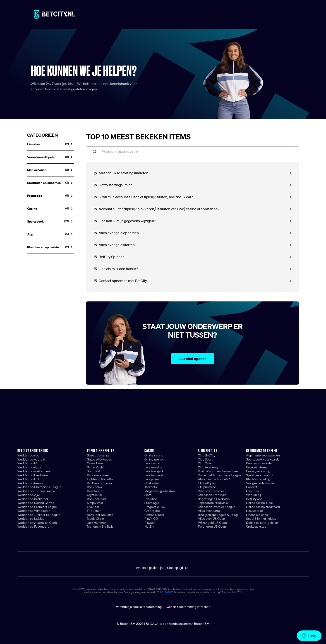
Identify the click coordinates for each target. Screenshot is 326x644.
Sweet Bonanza (98, 455)
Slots (148, 495)
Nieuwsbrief (254, 511)
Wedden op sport (30, 455)
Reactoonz (95, 491)
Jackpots (151, 487)
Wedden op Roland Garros (36, 503)
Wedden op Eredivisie (33, 475)
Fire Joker (94, 511)
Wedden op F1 (27, 463)
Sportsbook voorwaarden (264, 459)
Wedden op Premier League (37, 507)
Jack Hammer (96, 523)
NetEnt (149, 526)
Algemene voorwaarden (263, 455)
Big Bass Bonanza (99, 483)
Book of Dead (96, 499)
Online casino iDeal (259, 503)
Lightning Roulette (100, 479)
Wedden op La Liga (31, 519)
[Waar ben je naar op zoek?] (192, 151)
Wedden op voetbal (31, 459)
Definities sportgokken (262, 523)
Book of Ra (94, 487)
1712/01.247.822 (165, 592)
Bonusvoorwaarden (260, 463)
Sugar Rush (95, 467)
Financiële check (258, 515)
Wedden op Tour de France (36, 491)
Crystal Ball (95, 495)
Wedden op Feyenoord (33, 526)
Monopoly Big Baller (101, 526)
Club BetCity (207, 455)
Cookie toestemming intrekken (189, 607)
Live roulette (153, 467)
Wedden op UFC (29, 479)
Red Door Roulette (100, 515)
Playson (150, 523)
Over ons (252, 491)
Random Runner (98, 475)
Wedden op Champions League (39, 487)
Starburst (93, 471)
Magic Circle (95, 519)
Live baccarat (154, 475)
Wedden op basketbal (33, 499)
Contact (252, 487)
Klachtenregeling (258, 479)
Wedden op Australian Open (37, 523)
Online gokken (155, 459)
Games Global (154, 515)
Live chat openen (193, 359)
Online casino (154, 455)
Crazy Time (95, 463)
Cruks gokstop (256, 526)
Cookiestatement (258, 467)
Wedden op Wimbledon (34, 511)
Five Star (93, 507)
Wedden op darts (29, 467)
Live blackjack (154, 471)
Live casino (152, 463)
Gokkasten (152, 483)
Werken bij (253, 495)
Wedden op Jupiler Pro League (39, 515)
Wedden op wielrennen (34, 471)
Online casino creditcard (263, 507)
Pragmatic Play (155, 507)
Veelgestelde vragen (261, 483)
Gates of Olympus (99, 459)
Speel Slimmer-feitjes (261, 519)
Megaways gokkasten (160, 491)
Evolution (151, 499)
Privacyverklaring (258, 471)
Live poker (152, 479)
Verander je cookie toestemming (139, 607)
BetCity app (254, 499)
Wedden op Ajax (29, 495)
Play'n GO (151, 519)
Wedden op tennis (30, 483)
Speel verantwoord (259, 475)
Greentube (152, 511)
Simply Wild (95, 503)
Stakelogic (152, 503)
